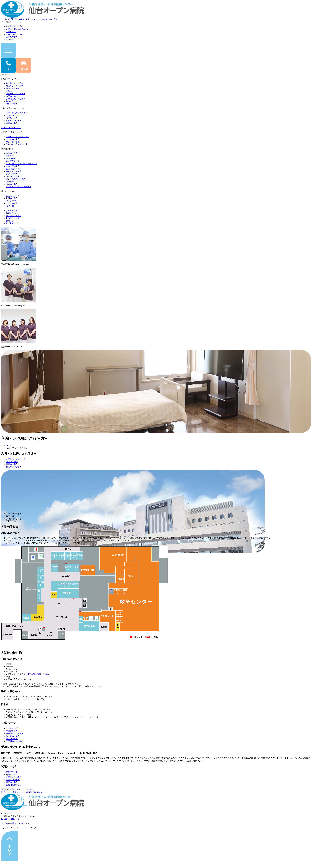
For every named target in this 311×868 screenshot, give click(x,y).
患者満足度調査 (13, 176)
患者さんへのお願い (15, 171)
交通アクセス (31, 19)
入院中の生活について (16, 115)
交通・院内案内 (13, 166)
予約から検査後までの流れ (18, 144)
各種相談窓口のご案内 (16, 99)
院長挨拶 (10, 156)
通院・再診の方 (13, 88)
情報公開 (10, 206)
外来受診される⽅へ (15, 26)
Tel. (48, 19)
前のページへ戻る (8, 790)
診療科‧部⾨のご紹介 (15, 34)
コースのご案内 (13, 139)
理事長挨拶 (11, 201)
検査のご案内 (12, 104)
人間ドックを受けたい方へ (18, 137)
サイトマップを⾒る (10, 792)
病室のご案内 (12, 123)
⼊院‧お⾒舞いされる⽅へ (17, 29)
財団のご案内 (12, 198)
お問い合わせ (19, 19)
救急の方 (10, 91)
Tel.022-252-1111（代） (11, 819)
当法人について (13, 196)
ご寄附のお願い (13, 203)
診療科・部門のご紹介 (11, 128)
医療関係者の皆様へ (15, 741)
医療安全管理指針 (14, 161)
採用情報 (10, 40)
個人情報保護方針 (14, 216)
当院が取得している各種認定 (19, 187)
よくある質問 (7, 19)
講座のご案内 (12, 184)
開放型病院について (15, 182)
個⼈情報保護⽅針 (9, 823)
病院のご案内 (12, 37)
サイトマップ (12, 223)
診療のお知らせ (13, 96)
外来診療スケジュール (16, 94)
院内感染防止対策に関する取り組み (21, 164)
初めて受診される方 (15, 86)
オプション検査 (13, 142)
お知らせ (10, 221)
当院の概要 (11, 159)
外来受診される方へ (15, 83)
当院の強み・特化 (14, 169)
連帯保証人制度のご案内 (38, 674)
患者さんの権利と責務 (16, 179)
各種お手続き (12, 101)
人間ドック (11, 32)
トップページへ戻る (25, 789)
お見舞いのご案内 (14, 121)
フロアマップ (12, 728)
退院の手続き (12, 118)
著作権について (13, 218)
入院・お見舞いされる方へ (18, 113)
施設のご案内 (12, 174)
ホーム (9, 445)
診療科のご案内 (13, 736)
